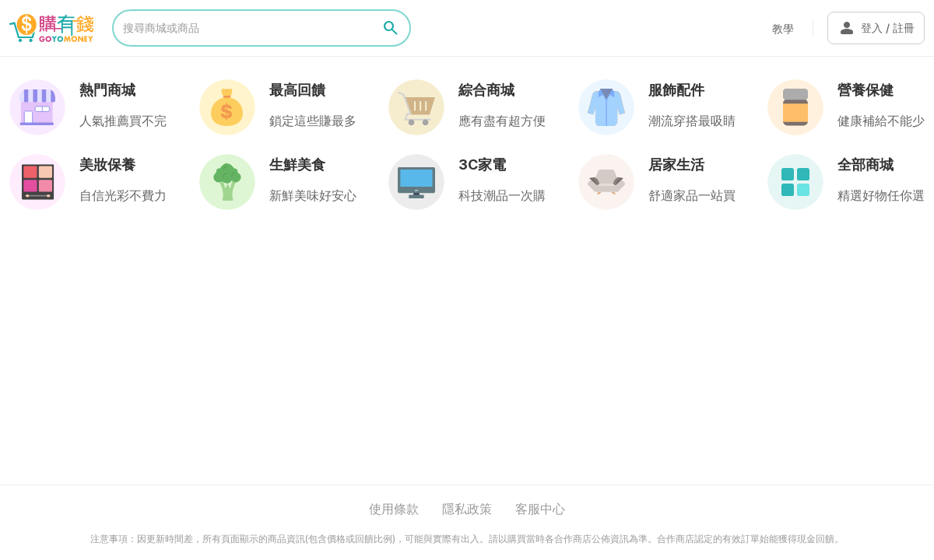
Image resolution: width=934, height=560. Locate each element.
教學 (783, 28)
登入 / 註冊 (876, 28)
